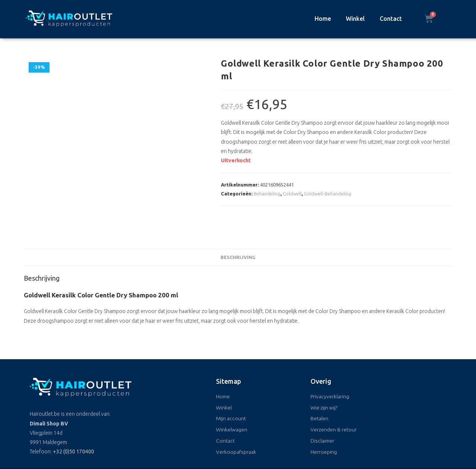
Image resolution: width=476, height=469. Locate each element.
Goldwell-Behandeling (328, 194)
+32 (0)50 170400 (73, 433)
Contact (391, 19)
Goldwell (292, 194)
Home (323, 19)
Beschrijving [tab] (238, 239)
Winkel (355, 19)
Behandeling (267, 194)
